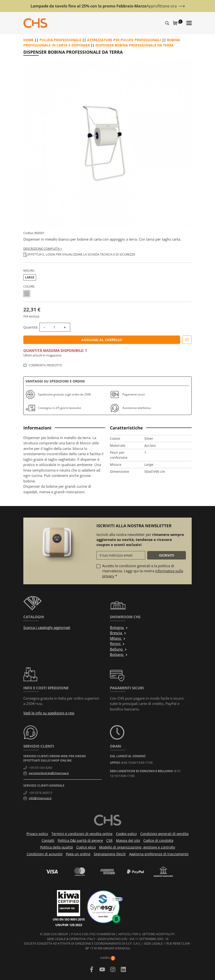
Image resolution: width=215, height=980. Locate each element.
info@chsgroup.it (40, 798)
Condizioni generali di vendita (164, 834)
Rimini (117, 644)
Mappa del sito (128, 840)
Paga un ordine (78, 854)
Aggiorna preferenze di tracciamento (159, 854)
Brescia (118, 633)
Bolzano (119, 654)
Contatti (48, 840)
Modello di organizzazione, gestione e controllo (137, 847)
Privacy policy (37, 834)
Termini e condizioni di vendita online (82, 834)
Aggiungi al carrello (102, 340)
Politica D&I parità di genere (80, 840)
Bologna (119, 627)
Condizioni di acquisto (45, 854)
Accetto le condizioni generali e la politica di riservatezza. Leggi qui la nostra (143, 571)
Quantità (30, 327)
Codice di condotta (158, 840)
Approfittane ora (162, 6)
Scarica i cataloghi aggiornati (47, 627)
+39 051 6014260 (41, 768)
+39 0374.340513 (41, 793)
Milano (118, 638)
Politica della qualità (57, 847)
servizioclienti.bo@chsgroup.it (49, 773)
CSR (109, 840)
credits (108, 958)
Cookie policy (126, 834)
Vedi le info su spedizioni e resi (49, 713)
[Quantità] (54, 327)
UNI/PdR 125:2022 (69, 925)
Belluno (118, 649)
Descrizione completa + (43, 249)
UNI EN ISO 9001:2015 (69, 919)
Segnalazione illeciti (110, 854)
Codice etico (86, 847)
